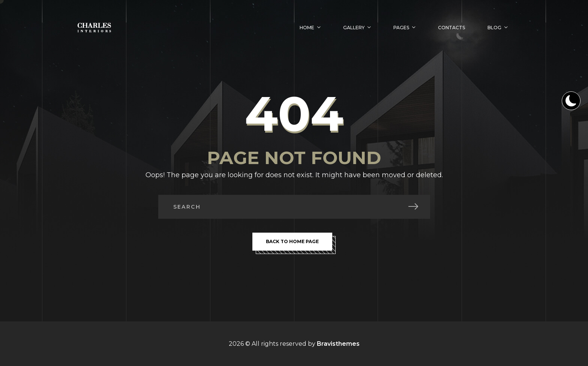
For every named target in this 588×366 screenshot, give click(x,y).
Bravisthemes (338, 344)
